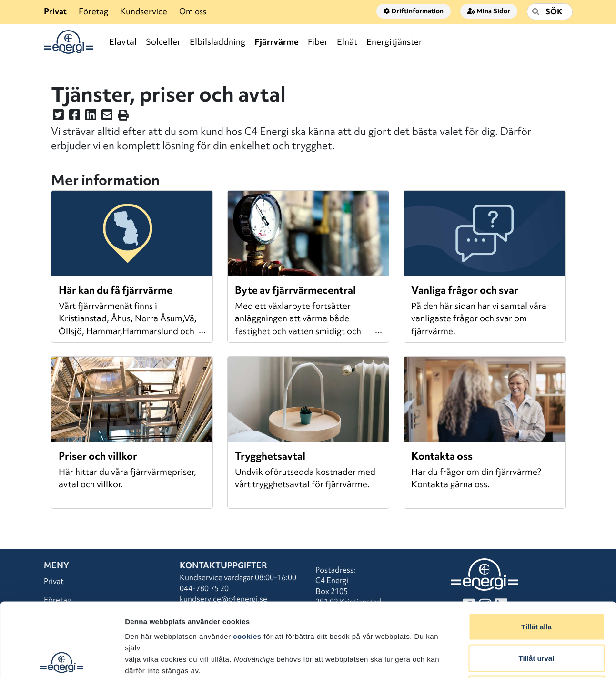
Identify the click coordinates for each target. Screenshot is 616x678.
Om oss (193, 11)
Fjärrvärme (277, 42)
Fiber (318, 42)
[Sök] (550, 12)
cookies (247, 562)
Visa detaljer (518, 659)
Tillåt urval (537, 584)
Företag (93, 11)
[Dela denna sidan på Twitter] (58, 116)
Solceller (163, 42)
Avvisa (536, 615)
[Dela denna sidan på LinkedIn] (91, 116)
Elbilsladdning (217, 42)
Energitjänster (394, 42)
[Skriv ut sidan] (123, 116)
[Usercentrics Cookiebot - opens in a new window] (62, 659)
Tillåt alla (536, 553)
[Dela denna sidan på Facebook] (75, 116)
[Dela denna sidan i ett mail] (107, 116)
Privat (55, 11)
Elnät (347, 42)
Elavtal (123, 42)
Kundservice (144, 11)
